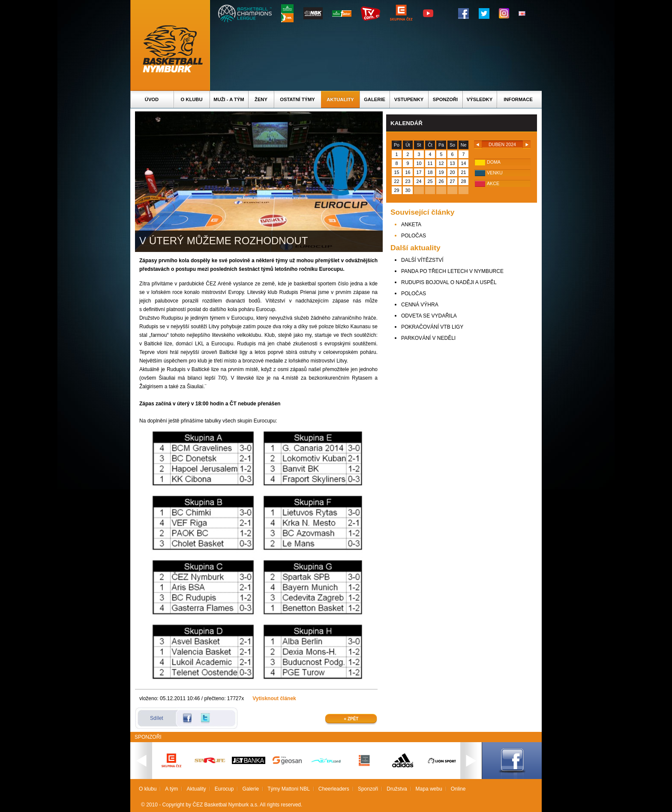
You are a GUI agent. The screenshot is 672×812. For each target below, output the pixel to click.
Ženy (261, 99)
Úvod (152, 99)
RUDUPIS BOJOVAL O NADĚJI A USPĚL (449, 282)
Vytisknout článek (274, 698)
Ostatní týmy (297, 99)
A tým (171, 789)
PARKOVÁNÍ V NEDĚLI (428, 338)
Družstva (397, 789)
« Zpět (351, 719)
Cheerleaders (334, 789)
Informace (518, 99)
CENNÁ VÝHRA (420, 305)
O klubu (192, 99)
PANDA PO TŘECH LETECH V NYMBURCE (452, 271)
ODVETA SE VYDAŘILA (429, 316)
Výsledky (480, 99)
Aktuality (340, 99)
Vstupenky (409, 99)
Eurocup (224, 789)
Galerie (375, 99)
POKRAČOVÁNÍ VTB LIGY (432, 327)
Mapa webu (429, 789)
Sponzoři (445, 99)
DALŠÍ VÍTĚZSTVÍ (422, 260)
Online (458, 789)
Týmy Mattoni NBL (289, 789)
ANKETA (411, 225)
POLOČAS (414, 236)
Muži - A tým (229, 99)
